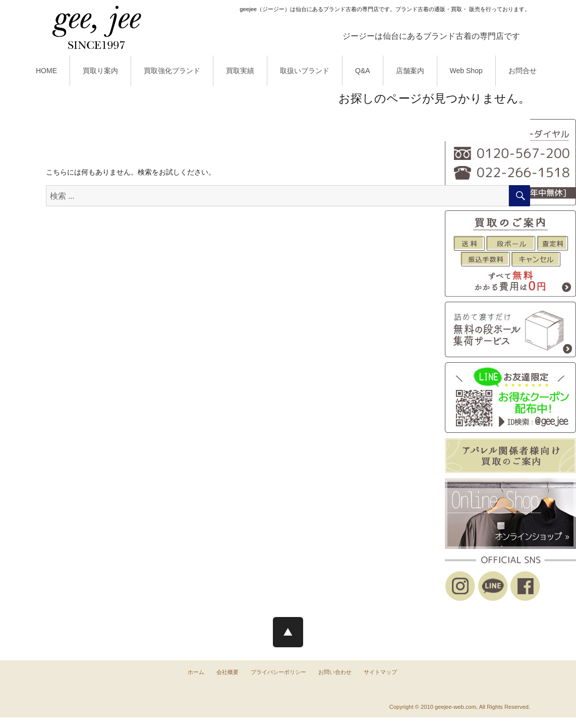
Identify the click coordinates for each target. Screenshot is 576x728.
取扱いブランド (305, 71)
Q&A (363, 71)
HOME (46, 71)
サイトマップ (380, 672)
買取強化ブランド (172, 71)
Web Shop (466, 71)
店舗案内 (410, 71)
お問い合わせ (335, 672)
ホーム (196, 672)
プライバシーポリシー (278, 672)
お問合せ (523, 71)
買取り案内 (100, 71)
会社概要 (227, 672)
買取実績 (240, 71)
